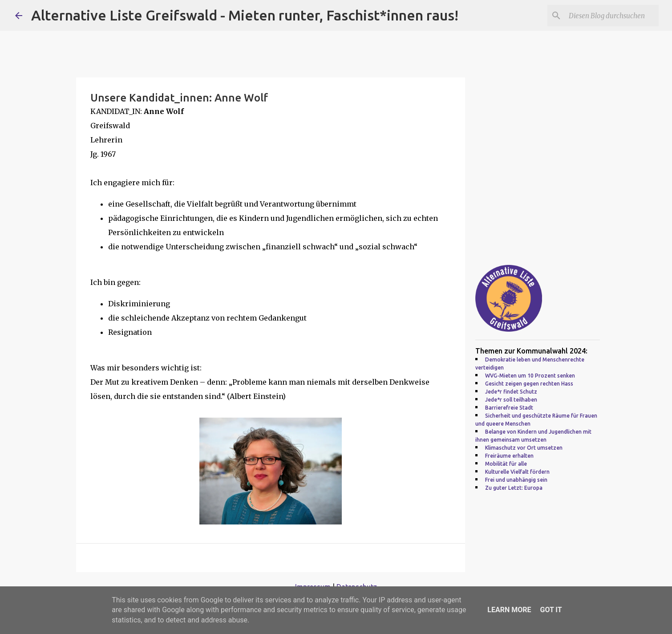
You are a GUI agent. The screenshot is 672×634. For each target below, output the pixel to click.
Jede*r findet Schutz (511, 392)
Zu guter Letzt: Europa (514, 488)
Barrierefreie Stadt (509, 408)
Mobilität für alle (506, 464)
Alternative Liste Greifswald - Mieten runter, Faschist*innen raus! (245, 15)
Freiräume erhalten (509, 456)
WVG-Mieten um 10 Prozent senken (530, 376)
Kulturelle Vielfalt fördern (517, 472)
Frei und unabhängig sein (516, 480)
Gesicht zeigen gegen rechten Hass (529, 384)
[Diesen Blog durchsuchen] (612, 16)
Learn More (509, 610)
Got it (551, 610)
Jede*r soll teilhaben (511, 400)
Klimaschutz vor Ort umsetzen (524, 448)
